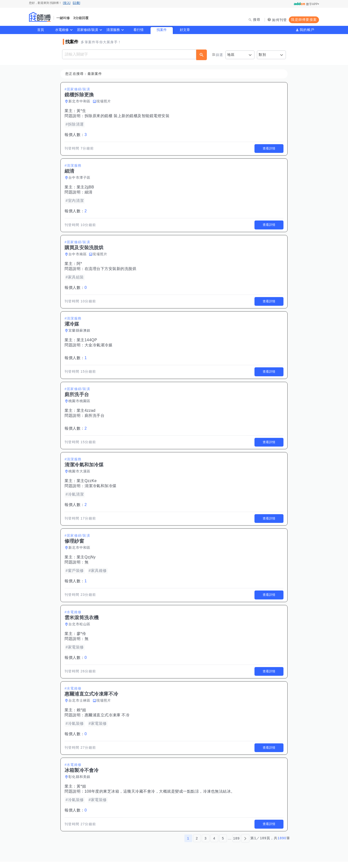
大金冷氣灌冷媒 (100, 347)
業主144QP (88, 342)
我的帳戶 (307, 30)
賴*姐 (82, 715)
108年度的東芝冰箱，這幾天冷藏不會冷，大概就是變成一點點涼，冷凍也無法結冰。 (161, 797)
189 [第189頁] (236, 845)
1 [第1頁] (188, 845)
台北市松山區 (80, 628)
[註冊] (76, 3)
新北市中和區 (80, 101)
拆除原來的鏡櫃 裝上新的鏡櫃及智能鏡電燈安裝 (128, 116)
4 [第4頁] (214, 845)
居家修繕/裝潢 (87, 30)
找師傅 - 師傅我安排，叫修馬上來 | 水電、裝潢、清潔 (40, 17)
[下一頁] (245, 845)
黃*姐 (82, 792)
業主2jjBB (86, 188)
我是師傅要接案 (304, 20)
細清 (90, 193)
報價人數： (77, 135)
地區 (231, 55)
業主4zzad (87, 413)
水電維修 (62, 30)
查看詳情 (268, 149)
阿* (80, 265)
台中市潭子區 (80, 178)
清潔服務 (113, 30)
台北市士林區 (80, 705)
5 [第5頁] (223, 845)
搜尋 (257, 20)
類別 (262, 55)
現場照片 (105, 101)
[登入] (67, 3)
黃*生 (82, 111)
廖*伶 (82, 638)
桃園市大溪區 (80, 474)
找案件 (162, 30)
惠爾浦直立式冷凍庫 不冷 (108, 720)
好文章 (185, 30)
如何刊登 (279, 20)
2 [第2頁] (197, 845)
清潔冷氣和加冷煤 (101, 489)
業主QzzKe (88, 484)
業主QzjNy (87, 561)
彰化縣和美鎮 (80, 783)
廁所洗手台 (96, 418)
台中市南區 (79, 255)
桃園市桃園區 (80, 403)
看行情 (138, 30)
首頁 (41, 30)
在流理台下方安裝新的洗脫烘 (112, 270)
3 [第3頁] (206, 845)
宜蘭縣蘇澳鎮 (80, 332)
